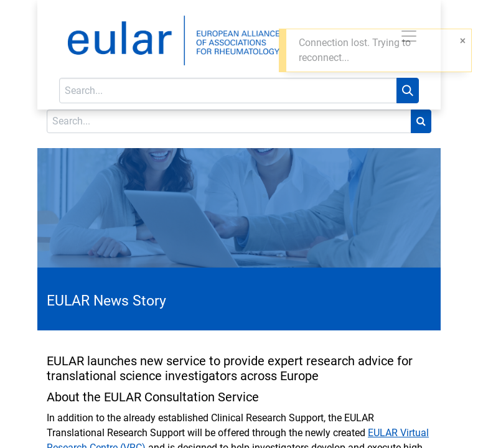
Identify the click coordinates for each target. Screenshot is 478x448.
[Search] (408, 91)
